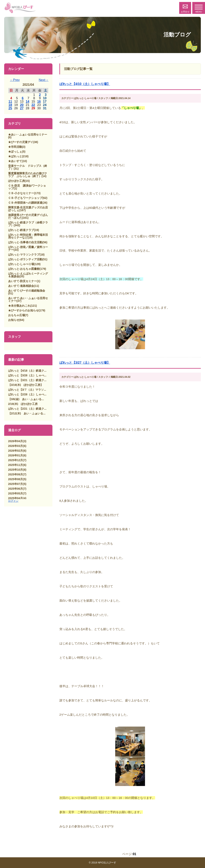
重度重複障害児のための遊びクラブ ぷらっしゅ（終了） (28, 175)
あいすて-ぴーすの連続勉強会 (27, 291)
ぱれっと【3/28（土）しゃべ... (27, 375)
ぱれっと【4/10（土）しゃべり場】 (85, 84)
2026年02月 (16, 451)
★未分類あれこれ (19, 306)
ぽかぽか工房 (16, 181)
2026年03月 (16, 446)
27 (22, 108)
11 (10, 102)
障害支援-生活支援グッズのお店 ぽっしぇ (29, 209)
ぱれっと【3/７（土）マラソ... (27, 390)
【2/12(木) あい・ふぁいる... (27, 413)
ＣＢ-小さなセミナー (21, 193)
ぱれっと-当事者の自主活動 (25, 242)
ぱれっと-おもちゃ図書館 (24, 269)
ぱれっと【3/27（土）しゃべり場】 (85, 363)
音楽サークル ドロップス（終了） (28, 167)
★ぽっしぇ (15, 152)
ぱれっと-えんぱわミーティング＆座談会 (28, 275)
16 (39, 102)
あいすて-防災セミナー (23, 281)
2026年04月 (16, 441)
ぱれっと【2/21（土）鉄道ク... (27, 409)
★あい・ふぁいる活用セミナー (28, 134)
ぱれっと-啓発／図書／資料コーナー (28, 248)
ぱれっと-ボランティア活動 (25, 259)
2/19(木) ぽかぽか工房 (23, 404)
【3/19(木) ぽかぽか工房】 (26, 385)
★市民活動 (15, 147)
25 (10, 108)
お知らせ (14, 320)
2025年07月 (16, 484)
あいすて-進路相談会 (21, 286)
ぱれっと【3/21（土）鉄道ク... (27, 380)
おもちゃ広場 (16, 315)
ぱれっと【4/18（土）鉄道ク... (27, 371)
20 (22, 105)
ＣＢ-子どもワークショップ (25, 198)
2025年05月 (16, 493)
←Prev (15, 80)
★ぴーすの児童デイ (21, 142)
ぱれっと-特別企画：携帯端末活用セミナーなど (28, 236)
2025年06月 (16, 489)
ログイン (13, 501)
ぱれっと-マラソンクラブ (24, 255)
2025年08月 (16, 479)
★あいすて (15, 161)
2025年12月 (16, 460)
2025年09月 (16, 474)
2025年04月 (16, 498)
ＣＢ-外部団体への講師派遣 (25, 203)
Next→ (44, 80)
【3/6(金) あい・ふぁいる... (26, 399)
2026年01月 (16, 455)
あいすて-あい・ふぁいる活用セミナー (28, 300)
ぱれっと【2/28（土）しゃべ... (27, 394)
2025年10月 (16, 470)
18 (10, 105)
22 (33, 105)
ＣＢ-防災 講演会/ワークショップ (27, 187)
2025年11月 (16, 465)
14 (28, 102)
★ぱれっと (15, 156)
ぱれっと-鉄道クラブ (21, 230)
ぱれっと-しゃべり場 (21, 264)
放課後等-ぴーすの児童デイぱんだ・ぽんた (28, 216)
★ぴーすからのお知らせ (23, 310)
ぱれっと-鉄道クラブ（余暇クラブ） (28, 224)
